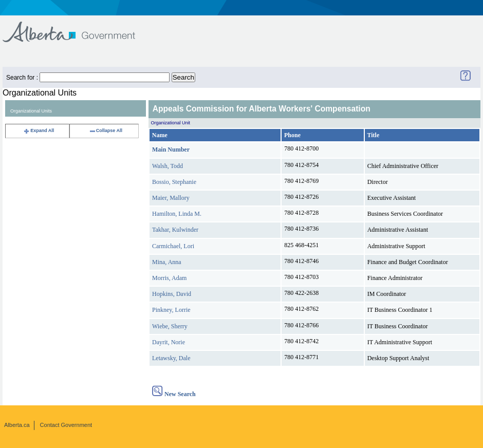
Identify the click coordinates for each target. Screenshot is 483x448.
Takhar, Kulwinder (175, 230)
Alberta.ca (17, 425)
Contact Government (66, 425)
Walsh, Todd (168, 166)
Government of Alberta (77, 27)
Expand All (39, 130)
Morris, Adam (169, 278)
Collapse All (106, 130)
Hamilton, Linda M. (177, 214)
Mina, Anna (167, 262)
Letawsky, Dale (171, 358)
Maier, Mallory (171, 198)
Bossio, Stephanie (174, 182)
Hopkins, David (172, 294)
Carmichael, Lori (173, 246)
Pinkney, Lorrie (171, 310)
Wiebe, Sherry (170, 326)
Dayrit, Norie (169, 342)
